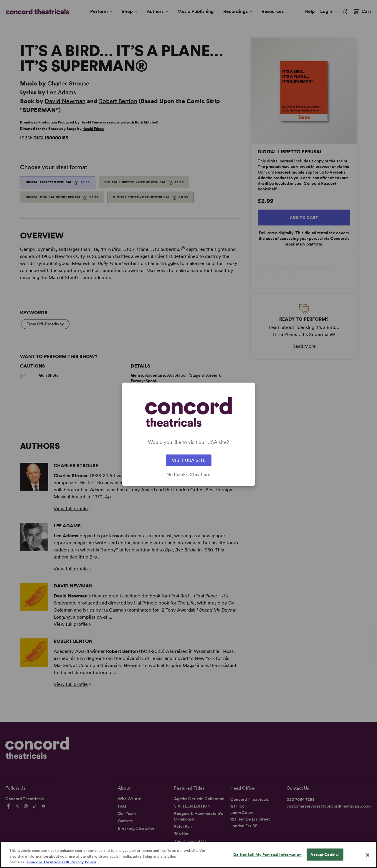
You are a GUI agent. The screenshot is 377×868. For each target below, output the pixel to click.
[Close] (368, 858)
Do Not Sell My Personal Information (267, 858)
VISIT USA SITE (189, 460)
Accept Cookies (325, 858)
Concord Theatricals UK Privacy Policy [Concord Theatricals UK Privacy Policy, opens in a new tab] (61, 865)
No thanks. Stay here (188, 475)
